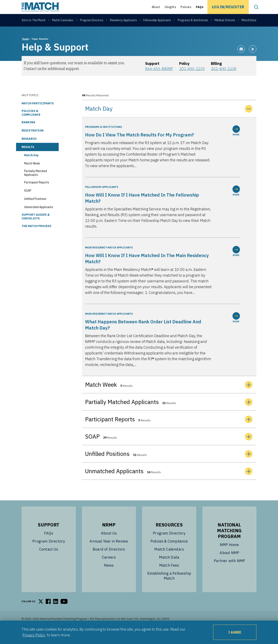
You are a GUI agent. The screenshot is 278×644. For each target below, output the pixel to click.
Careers (109, 568)
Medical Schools (225, 21)
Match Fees (169, 576)
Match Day (31, 165)
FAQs (200, 7)
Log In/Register (228, 7)
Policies (186, 7)
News (109, 576)
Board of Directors (109, 560)
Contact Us (49, 560)
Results (28, 157)
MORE (236, 141)
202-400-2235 (192, 79)
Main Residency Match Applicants (109, 258)
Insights (170, 7)
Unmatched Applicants (39, 217)
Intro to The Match (34, 21)
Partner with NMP (229, 571)
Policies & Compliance (31, 123)
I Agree (235, 632)
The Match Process (36, 236)
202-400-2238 (224, 79)
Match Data (249, 21)
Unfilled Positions (35, 209)
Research (29, 149)
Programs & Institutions (193, 21)
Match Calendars (63, 21)
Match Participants (38, 114)
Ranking (28, 133)
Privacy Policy (34, 635)
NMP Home (229, 555)
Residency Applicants (123, 21)
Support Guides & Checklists (36, 227)
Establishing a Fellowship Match (169, 586)
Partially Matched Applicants (36, 183)
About (156, 7)
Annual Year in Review (109, 551)
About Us (109, 543)
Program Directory (92, 21)
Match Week (32, 174)
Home (26, 49)
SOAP (28, 201)
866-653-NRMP (159, 79)
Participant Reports (37, 193)
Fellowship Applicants (157, 21)
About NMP (229, 563)
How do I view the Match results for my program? (140, 145)
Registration (33, 141)
